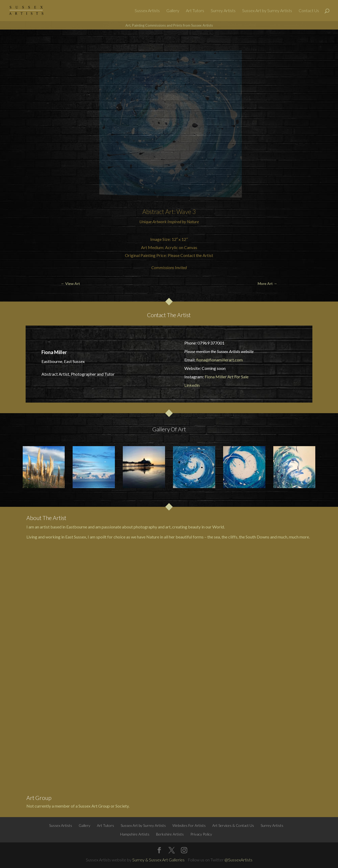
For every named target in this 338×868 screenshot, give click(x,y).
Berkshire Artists (170, 834)
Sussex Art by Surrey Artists (267, 11)
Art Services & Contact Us (233, 825)
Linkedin (192, 385)
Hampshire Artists (135, 834)
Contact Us (309, 11)
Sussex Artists (147, 11)
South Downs (257, 537)
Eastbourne (77, 527)
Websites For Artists (189, 825)
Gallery (173, 11)
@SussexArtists (238, 860)
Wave (184, 212)
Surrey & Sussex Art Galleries (158, 860)
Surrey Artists (223, 11)
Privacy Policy (201, 834)
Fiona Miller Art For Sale (227, 377)
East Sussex (76, 537)
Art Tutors (195, 11)
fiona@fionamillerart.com (219, 360)
